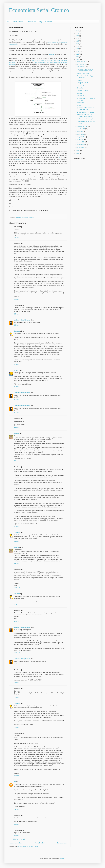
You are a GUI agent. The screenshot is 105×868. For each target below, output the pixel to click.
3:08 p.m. (17, 364)
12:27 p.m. (17, 621)
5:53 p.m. (17, 835)
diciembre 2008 (82, 62)
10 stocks (80, 88)
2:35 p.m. (17, 727)
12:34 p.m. (17, 664)
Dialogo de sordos (82, 83)
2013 (78, 46)
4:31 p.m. (17, 461)
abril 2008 (81, 139)
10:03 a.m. (17, 588)
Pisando (79, 80)
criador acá (19, 159)
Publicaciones (31, 22)
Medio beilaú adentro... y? (85, 119)
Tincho (16, 370)
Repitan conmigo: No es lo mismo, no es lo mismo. (85, 70)
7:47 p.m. (17, 809)
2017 (78, 36)
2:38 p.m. (17, 325)
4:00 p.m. (17, 387)
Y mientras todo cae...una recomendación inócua (85, 115)
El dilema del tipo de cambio (85, 112)
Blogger (62, 858)
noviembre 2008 (82, 64)
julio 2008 (80, 132)
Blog (41, 22)
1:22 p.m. (17, 237)
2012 (78, 49)
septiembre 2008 (83, 126)
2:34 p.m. (17, 314)
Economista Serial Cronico (39, 10)
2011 (78, 52)
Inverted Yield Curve (83, 73)
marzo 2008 (81, 142)
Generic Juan (25, 217)
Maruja (79, 105)
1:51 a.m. (17, 824)
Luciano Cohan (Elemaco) (22, 320)
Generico (17, 331)
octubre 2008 (81, 67)
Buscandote (81, 103)
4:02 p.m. (17, 400)
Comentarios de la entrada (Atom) (28, 846)
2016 (78, 38)
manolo (16, 433)
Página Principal (40, 843)
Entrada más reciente (16, 843)
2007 (78, 151)
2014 (78, 44)
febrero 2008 (81, 145)
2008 (78, 59)
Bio (8, 22)
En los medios (18, 22)
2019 (78, 33)
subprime (32, 217)
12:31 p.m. (17, 653)
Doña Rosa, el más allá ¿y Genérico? (85, 77)
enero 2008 (81, 147)
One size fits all (82, 96)
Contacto (49, 22)
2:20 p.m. (17, 697)
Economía (18, 217)
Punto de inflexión (82, 91)
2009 (78, 57)
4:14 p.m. (17, 427)
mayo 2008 (81, 137)
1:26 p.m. (17, 299)
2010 (78, 54)
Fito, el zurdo (81, 85)
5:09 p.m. (17, 526)
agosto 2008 (81, 129)
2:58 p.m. (17, 776)
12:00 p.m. (17, 605)
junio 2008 (81, 134)
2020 (78, 31)
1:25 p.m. (17, 682)
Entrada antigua (62, 843)
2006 (78, 153)
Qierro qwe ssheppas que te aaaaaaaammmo (85, 109)
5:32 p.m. (17, 564)
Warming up (81, 93)
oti (15, 782)
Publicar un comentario (19, 839)
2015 (78, 41)
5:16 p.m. (17, 541)
